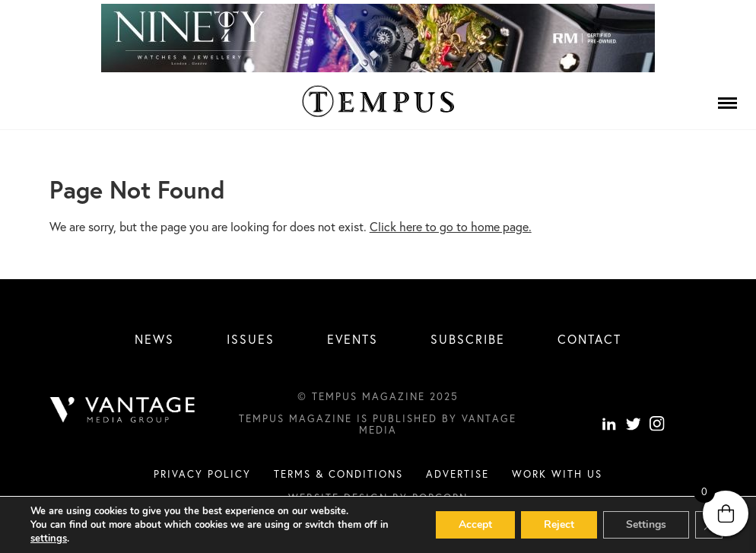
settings (49, 539)
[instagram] (657, 426)
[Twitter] (634, 426)
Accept (475, 524)
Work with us (557, 474)
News (154, 339)
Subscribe (468, 339)
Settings (646, 524)
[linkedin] (609, 426)
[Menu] (727, 103)
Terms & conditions (338, 474)
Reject (559, 524)
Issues (251, 339)
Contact (589, 339)
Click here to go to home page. (451, 226)
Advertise (457, 474)
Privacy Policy (202, 474)
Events (353, 339)
